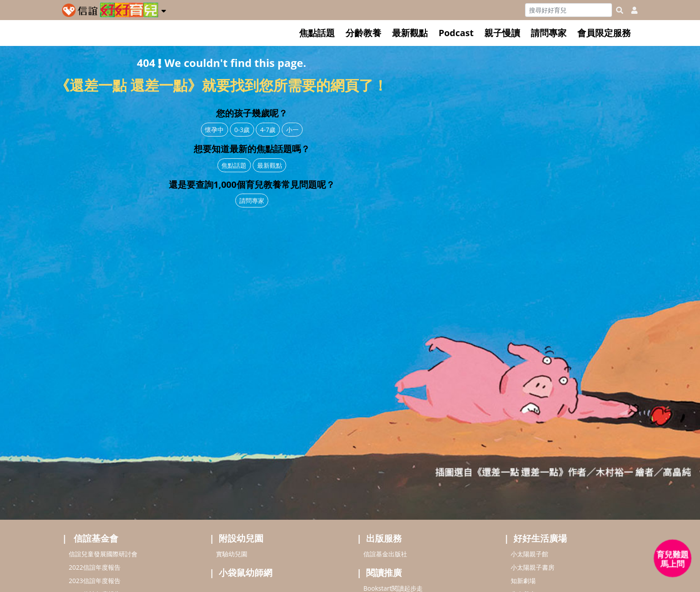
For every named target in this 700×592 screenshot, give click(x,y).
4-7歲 (268, 130)
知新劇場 (523, 581)
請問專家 (549, 33)
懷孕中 (214, 130)
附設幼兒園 (241, 538)
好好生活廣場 (540, 538)
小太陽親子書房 (533, 567)
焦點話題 (317, 33)
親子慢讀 (502, 33)
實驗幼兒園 (232, 554)
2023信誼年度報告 (95, 581)
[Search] (569, 10)
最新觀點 (410, 33)
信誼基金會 (96, 538)
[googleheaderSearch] (620, 10)
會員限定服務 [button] (604, 33)
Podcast (456, 33)
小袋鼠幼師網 (246, 573)
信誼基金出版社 (385, 554)
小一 (292, 130)
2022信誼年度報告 (95, 567)
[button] (164, 9)
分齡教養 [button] (363, 33)
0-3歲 (242, 130)
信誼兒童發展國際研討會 (103, 554)
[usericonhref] (631, 10)
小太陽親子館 (529, 554)
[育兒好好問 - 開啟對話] (673, 559)
